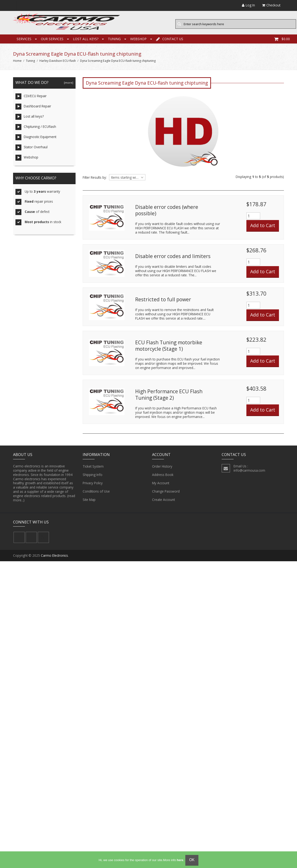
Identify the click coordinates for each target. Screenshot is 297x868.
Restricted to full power (163, 302)
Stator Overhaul (31, 150)
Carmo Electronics (54, 558)
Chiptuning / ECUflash (36, 130)
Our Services (52, 41)
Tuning (114, 41)
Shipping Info (93, 477)
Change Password (166, 494)
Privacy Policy (93, 486)
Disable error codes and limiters (173, 259)
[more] (68, 85)
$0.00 (282, 41)
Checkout (271, 5)
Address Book (163, 477)
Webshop (138, 41)
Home (17, 63)
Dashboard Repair (33, 109)
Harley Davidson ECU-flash (58, 63)
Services (24, 41)
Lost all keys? (86, 41)
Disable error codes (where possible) (167, 213)
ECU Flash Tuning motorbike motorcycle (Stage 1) (169, 348)
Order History (162, 469)
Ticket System (93, 469)
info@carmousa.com (249, 473)
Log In (248, 5)
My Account (161, 486)
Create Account (163, 502)
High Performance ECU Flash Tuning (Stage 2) (169, 397)
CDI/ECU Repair (31, 99)
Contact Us (170, 41)
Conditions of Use (96, 494)
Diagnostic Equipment (36, 140)
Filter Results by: (95, 180)
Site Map (89, 502)
